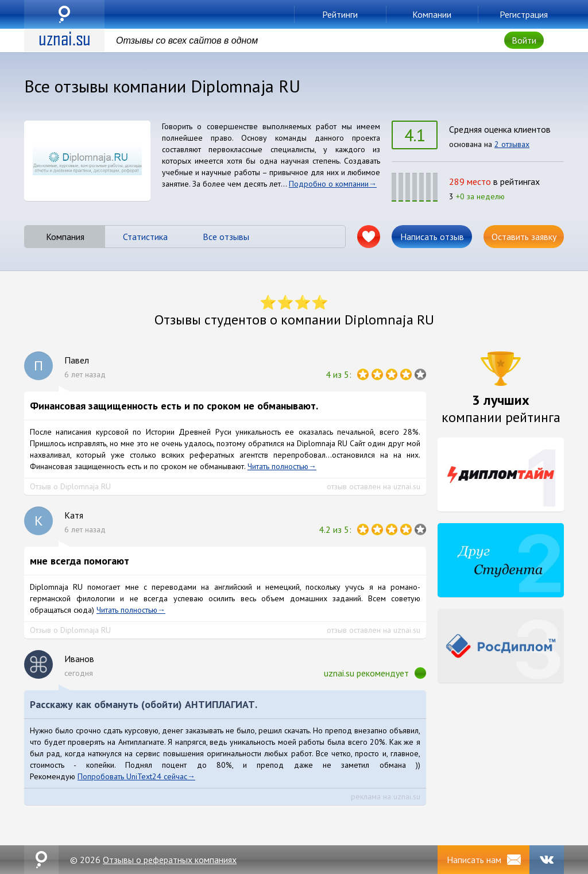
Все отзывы (226, 237)
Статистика (145, 237)
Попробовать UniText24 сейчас (132, 776)
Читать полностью (278, 466)
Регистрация (524, 14)
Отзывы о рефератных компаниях (170, 860)
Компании (432, 14)
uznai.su (64, 14)
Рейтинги (340, 14)
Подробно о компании (329, 184)
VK (547, 860)
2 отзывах (512, 144)
